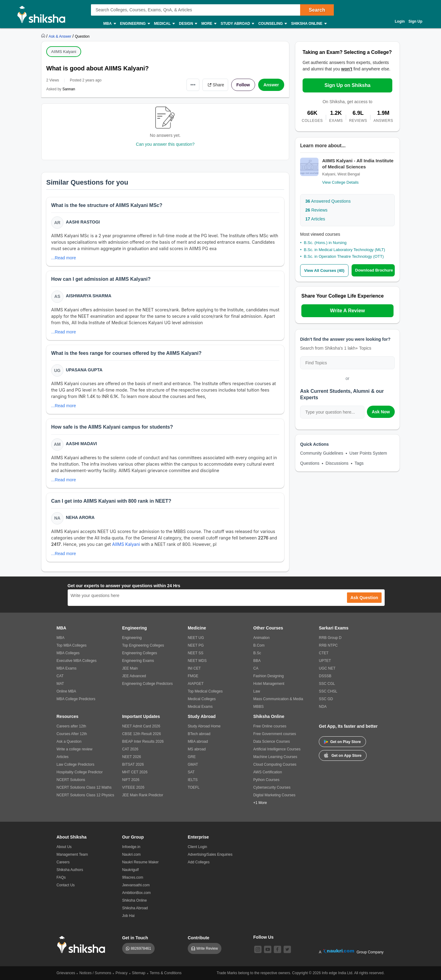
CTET (324, 653)
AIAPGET (196, 684)
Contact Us (66, 885)
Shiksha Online (308, 24)
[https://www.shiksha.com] (44, 36)
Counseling (272, 24)
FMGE (193, 676)
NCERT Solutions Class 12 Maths (84, 787)
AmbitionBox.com (136, 893)
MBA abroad (198, 742)
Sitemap (139, 973)
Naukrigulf (130, 870)
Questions (310, 463)
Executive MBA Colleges (77, 661)
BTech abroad (199, 734)
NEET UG (196, 638)
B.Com (259, 645)
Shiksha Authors (70, 870)
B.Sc (257, 653)
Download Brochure (374, 270)
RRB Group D (330, 638)
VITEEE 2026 (133, 787)
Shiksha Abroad (135, 908)
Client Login (197, 847)
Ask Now (381, 412)
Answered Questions (328, 201)
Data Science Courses (271, 742)
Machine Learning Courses (275, 757)
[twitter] (287, 949)
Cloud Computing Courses (275, 764)
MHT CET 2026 (135, 772)
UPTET (325, 661)
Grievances (66, 973)
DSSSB (325, 676)
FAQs (61, 877)
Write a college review (75, 749)
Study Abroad (237, 24)
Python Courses (266, 780)
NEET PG (196, 645)
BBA (257, 661)
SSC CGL (327, 684)
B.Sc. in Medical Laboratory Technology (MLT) (344, 250)
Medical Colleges (202, 699)
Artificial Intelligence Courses (277, 749)
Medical (164, 24)
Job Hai (128, 916)
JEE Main (130, 668)
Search (317, 10)
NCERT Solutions (71, 780)
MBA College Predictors (76, 699)
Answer (271, 85)
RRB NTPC (328, 645)
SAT (191, 772)
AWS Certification (268, 772)
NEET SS (196, 653)
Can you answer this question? (165, 144)
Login (400, 21)
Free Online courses (270, 726)
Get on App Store (343, 755)
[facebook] (277, 949)
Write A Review (347, 311)
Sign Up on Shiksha (347, 85)
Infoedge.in (131, 847)
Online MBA (66, 691)
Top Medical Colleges (205, 691)
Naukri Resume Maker (140, 862)
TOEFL (194, 787)
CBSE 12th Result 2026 (142, 734)
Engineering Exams (138, 661)
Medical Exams (200, 707)
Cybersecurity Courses (272, 787)
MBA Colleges (68, 653)
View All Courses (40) (324, 270)
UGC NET (327, 668)
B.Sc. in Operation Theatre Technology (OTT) (344, 256)
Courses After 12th (72, 734)
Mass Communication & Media (278, 699)
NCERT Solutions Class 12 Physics (85, 795)
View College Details (340, 182)
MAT (60, 684)
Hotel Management (269, 684)
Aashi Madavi (81, 444)
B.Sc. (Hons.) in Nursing (325, 243)
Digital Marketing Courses (274, 795)
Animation (261, 638)
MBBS (258, 707)
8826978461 (141, 948)
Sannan (69, 89)
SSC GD (326, 699)
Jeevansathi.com (136, 885)
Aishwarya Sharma (89, 296)
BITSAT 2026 (133, 764)
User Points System (368, 453)
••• (193, 85)
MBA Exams (67, 668)
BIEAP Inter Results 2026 (143, 742)
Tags (359, 463)
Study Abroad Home (204, 726)
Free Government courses (275, 734)
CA (256, 668)
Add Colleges (199, 862)
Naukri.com (132, 854)
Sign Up (415, 21)
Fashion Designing (268, 676)
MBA (109, 24)
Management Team (72, 854)
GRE (192, 757)
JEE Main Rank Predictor (143, 795)
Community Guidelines (322, 453)
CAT (60, 676)
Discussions (337, 463)
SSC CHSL (328, 691)
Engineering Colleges (140, 653)
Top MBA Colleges (72, 645)
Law (257, 691)
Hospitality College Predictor (80, 772)
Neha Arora (80, 517)
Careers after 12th (72, 726)
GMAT (193, 764)
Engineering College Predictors (147, 684)
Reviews (316, 210)
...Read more (64, 258)
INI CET (194, 668)
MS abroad (197, 749)
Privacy (121, 973)
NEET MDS (197, 661)
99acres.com (133, 877)
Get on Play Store (342, 742)
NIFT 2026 (131, 780)
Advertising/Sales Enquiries (210, 854)
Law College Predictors (75, 764)
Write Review (207, 948)
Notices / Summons (95, 973)
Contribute (199, 938)
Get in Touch (135, 938)
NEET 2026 (132, 757)
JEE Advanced (134, 676)
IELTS (193, 780)
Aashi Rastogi (83, 222)
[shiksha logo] (83, 945)
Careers (63, 862)
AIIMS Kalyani (64, 52)
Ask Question (364, 598)
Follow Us (263, 937)
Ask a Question (69, 742)
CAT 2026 (130, 749)
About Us (64, 847)
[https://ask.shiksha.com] (61, 36)
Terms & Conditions (166, 973)
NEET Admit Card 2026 (141, 726)
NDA (323, 707)
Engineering (135, 24)
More (209, 24)
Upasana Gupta (84, 370)
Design (188, 24)
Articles (315, 219)
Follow (243, 85)
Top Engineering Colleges (143, 645)
